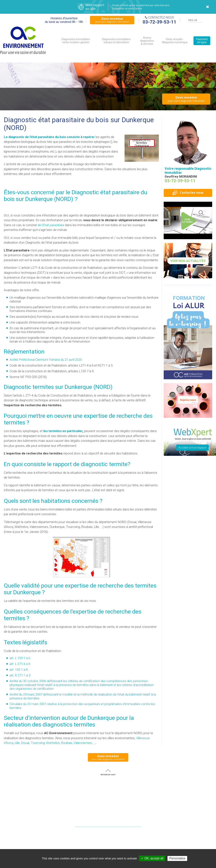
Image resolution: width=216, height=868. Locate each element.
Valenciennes (83, 743)
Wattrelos (53, 743)
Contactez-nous (188, 193)
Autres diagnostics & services (147, 41)
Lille (17, 743)
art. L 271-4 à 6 (20, 664)
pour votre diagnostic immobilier (112, 20)
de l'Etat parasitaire (51, 225)
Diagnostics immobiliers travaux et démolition (116, 41)
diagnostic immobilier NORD (128, 849)
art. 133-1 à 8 (19, 670)
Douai (25, 743)
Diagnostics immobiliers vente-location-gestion (76, 41)
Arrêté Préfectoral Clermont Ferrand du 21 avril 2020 (46, 360)
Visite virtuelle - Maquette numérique (175, 41)
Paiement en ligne (202, 41)
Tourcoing (38, 743)
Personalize (177, 858)
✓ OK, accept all (152, 858)
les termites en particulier (63, 431)
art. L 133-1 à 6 (20, 658)
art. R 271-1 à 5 (20, 675)
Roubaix (67, 743)
